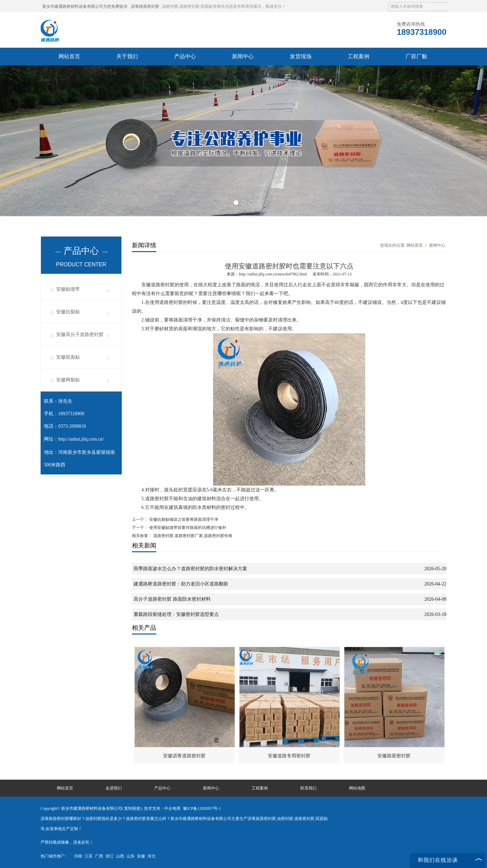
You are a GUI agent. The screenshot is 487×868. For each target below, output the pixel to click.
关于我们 (127, 56)
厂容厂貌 (416, 56)
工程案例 (358, 56)
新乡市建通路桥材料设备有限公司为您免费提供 (85, 6)
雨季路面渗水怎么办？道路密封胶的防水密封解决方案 (190, 569)
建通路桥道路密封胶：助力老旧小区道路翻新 (181, 584)
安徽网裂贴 (68, 380)
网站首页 (69, 56)
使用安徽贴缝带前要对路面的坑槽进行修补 (187, 528)
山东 (131, 856)
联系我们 (308, 788)
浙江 (110, 856)
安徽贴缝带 (68, 289)
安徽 (141, 856)
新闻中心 (243, 56)
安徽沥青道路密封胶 (184, 756)
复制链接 (132, 808)
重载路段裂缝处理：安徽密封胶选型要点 (176, 614)
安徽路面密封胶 (394, 756)
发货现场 (301, 56)
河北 (152, 856)
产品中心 (185, 56)
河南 (78, 856)
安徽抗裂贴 (68, 312)
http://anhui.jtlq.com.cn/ (81, 439)
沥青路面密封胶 (145, 6)
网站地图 (357, 788)
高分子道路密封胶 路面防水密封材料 (172, 599)
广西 (99, 856)
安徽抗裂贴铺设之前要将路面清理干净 (183, 519)
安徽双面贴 (68, 357)
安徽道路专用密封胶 (289, 756)
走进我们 (114, 788)
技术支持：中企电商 (162, 808)
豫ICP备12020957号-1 (202, 808)
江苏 (89, 856)
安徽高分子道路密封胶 (80, 335)
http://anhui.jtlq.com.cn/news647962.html (273, 274)
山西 (120, 856)
